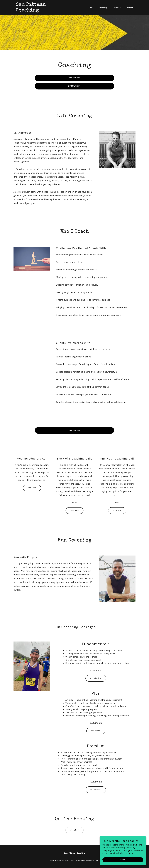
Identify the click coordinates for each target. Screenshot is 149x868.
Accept (123, 864)
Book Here (96, 731)
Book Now (32, 488)
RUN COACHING (74, 86)
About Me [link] (117, 8)
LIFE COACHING (75, 78)
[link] (36, 11)
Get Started (74, 430)
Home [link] (91, 8)
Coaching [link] (103, 8)
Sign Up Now (96, 678)
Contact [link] (130, 8)
